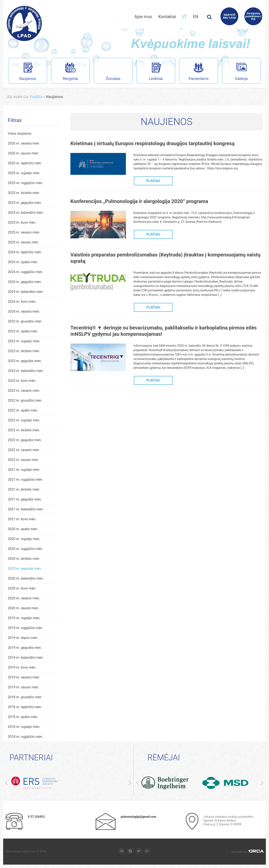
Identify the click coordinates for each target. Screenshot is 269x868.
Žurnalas (113, 72)
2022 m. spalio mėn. (23, 411)
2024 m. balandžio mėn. (26, 292)
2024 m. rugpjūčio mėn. (25, 272)
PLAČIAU (153, 181)
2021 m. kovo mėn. (22, 519)
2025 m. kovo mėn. (22, 223)
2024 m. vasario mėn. (24, 312)
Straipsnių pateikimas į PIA (253, 16)
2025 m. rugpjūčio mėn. (25, 183)
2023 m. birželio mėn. (24, 351)
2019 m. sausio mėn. (23, 687)
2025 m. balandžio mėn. (26, 213)
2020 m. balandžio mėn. (26, 579)
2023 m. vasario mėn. (24, 391)
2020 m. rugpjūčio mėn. (25, 549)
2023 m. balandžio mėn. (26, 371)
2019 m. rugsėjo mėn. (24, 618)
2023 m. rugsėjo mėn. (24, 341)
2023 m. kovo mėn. (22, 381)
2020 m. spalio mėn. (23, 529)
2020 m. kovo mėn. (22, 589)
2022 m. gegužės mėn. (25, 440)
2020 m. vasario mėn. (24, 598)
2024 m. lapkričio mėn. (25, 252)
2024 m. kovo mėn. (22, 302)
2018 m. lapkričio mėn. (25, 707)
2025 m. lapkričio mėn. (25, 163)
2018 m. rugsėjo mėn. (24, 727)
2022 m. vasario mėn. (24, 450)
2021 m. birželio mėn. (24, 490)
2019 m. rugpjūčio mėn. (25, 628)
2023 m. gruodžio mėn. (25, 322)
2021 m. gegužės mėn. (25, 500)
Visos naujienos (20, 134)
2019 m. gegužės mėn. (25, 648)
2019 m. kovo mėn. (22, 668)
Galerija (235, 72)
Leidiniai (150, 72)
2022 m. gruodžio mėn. (25, 401)
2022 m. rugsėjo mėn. (24, 420)
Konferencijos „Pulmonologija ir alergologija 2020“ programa (139, 202)
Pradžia (36, 97)
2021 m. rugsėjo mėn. (24, 470)
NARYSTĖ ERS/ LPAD (229, 16)
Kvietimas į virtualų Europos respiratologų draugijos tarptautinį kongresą (152, 144)
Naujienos (22, 72)
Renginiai (65, 72)
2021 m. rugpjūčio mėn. (25, 480)
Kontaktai (167, 17)
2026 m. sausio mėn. (23, 153)
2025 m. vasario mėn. (24, 233)
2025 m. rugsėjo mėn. (24, 173)
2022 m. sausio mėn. (23, 460)
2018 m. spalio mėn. (23, 717)
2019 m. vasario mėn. (24, 678)
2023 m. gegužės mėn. (25, 361)
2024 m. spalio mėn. (23, 262)
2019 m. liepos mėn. (23, 638)
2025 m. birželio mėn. (24, 193)
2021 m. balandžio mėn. (26, 509)
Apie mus (143, 17)
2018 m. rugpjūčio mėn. (25, 737)
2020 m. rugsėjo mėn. (24, 539)
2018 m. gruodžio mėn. (25, 697)
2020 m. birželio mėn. (24, 559)
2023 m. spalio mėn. (23, 331)
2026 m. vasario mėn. (24, 144)
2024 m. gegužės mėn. (25, 282)
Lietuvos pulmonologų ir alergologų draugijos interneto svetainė (24, 23)
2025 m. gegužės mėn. (25, 203)
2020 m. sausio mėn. (23, 608)
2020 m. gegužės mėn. (25, 569)
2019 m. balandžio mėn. (26, 658)
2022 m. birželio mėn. (24, 430)
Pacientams (194, 72)
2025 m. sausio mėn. (23, 242)
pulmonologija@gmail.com (138, 817)
